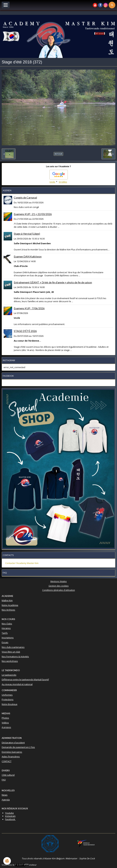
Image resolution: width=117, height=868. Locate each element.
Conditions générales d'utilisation (59, 590)
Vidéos (5, 723)
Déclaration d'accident (13, 743)
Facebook (10, 819)
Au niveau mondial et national (17, 684)
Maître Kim (7, 600)
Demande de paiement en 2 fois (18, 747)
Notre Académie (10, 605)
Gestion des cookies (59, 586)
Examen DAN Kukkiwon (28, 256)
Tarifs (5, 633)
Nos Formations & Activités (15, 656)
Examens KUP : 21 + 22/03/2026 (33, 214)
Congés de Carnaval (25, 198)
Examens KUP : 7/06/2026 (29, 308)
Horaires (6, 628)
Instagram (10, 816)
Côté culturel (8, 775)
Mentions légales (59, 581)
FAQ (4, 780)
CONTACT (7, 761)
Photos (5, 718)
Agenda (6, 800)
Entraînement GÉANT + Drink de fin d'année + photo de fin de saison (53, 282)
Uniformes (7, 695)
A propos (6, 727)
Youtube (9, 813)
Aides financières (11, 757)
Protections (8, 699)
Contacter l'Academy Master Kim (22, 563)
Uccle (53, 182)
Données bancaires (12, 752)
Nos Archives (8, 610)
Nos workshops (10, 661)
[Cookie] (7, 861)
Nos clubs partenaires (13, 647)
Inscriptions (8, 638)
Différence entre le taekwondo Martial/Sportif (25, 680)
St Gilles (63, 182)
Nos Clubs (7, 624)
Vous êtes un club (11, 652)
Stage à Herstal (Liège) (27, 234)
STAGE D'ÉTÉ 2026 (25, 331)
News (5, 795)
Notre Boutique (10, 704)
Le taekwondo (9, 675)
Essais (5, 642)
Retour (58, 154)
